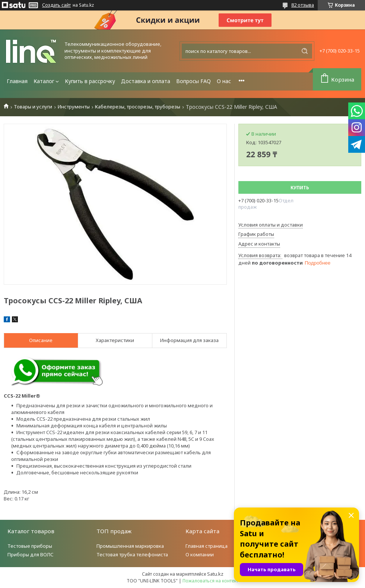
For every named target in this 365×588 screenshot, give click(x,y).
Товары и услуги (33, 107)
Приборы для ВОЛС (31, 554)
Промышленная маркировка (130, 546)
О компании (200, 554)
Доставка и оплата (146, 81)
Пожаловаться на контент (210, 581)
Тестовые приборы (30, 546)
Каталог (44, 81)
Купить (300, 188)
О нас (224, 81)
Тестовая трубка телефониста (132, 554)
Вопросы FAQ (193, 81)
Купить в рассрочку (90, 81)
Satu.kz (215, 574)
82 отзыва (303, 5)
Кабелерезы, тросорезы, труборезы (138, 107)
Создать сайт (56, 5)
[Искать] (305, 51)
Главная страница (207, 546)
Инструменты (74, 107)
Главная (17, 81)
